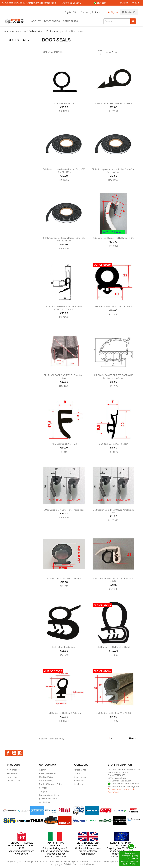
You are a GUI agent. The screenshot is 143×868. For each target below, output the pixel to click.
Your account (83, 765)
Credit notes (80, 777)
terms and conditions (49, 795)
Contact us (45, 802)
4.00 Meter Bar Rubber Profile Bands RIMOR (113, 238)
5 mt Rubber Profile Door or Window (64, 713)
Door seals (18, 40)
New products (14, 770)
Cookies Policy (46, 777)
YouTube (14, 753)
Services (43, 788)
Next (133, 738)
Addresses (79, 781)
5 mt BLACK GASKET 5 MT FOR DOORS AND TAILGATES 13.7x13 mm (113, 377)
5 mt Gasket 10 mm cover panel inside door (64, 510)
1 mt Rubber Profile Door (64, 103)
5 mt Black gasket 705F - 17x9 (64, 444)
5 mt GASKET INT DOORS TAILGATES (64, 579)
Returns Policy (46, 781)
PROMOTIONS (14, 781)
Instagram (20, 753)
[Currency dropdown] (97, 12)
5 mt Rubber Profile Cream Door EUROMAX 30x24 (113, 580)
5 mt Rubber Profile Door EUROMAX (113, 647)
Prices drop (13, 773)
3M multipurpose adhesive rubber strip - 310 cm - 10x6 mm (64, 171)
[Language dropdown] (72, 12)
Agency (36, 21)
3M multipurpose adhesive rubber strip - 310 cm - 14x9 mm (113, 171)
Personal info (80, 770)
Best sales (12, 777)
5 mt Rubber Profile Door (64, 647)
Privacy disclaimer (48, 773)
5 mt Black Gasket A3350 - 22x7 (113, 444)
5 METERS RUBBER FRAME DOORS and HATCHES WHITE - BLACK (64, 308)
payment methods (48, 799)
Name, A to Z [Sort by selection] (119, 52)
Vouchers (78, 784)
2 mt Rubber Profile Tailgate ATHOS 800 (113, 103)
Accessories (52, 21)
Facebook (8, 753)
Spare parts (70, 21)
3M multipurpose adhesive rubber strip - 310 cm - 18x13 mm (64, 239)
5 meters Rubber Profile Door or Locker (113, 307)
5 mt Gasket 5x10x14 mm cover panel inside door (113, 511)
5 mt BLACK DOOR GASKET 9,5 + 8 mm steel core (64, 377)
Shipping (43, 791)
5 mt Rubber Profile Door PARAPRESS (113, 713)
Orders (77, 773)
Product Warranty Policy (51, 784)
